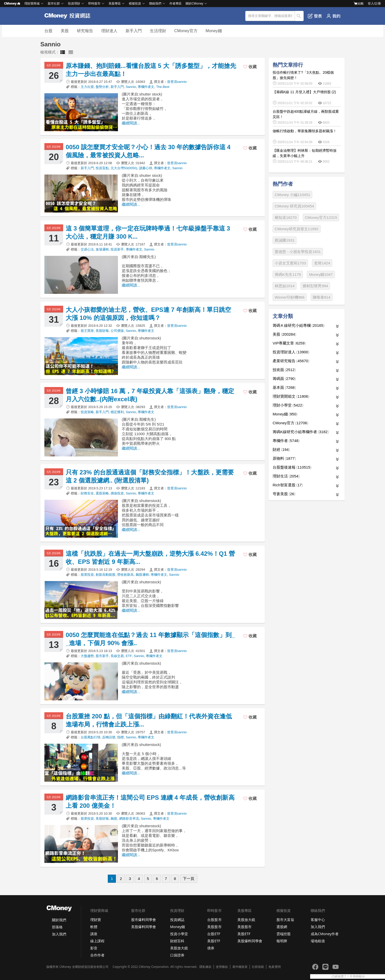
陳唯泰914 (322, 297)
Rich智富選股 (288, 485)
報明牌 (282, 941)
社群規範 (258, 967)
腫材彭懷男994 (315, 286)
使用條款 (222, 967)
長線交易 (117, 656)
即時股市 (94, 3)
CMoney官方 (186, 31)
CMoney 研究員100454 (294, 206)
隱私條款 (205, 967)
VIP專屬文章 (289, 343)
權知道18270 (286, 217)
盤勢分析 (102, 87)
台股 (48, 31)
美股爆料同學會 (144, 927)
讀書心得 (146, 168)
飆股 (114, 819)
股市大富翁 (285, 920)
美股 (65, 31)
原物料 (284, 458)
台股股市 (214, 920)
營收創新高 (125, 575)
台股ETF (214, 934)
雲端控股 (284, 934)
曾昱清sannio (177, 82)
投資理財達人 (291, 352)
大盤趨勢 (87, 656)
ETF (129, 656)
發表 (315, 16)
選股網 (282, 927)
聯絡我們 (155, 3)
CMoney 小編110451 (292, 195)
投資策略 (87, 412)
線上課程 (97, 941)
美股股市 (214, 927)
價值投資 (117, 493)
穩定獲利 (117, 412)
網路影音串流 (129, 819)
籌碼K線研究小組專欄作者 (301, 432)
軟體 (94, 927)
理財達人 (109, 31)
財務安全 (87, 493)
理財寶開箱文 (291, 396)
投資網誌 (177, 920)
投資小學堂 (179, 934)
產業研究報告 (291, 361)
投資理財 (74, 3)
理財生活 (286, 476)
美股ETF (214, 941)
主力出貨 (87, 87)
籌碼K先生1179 (288, 274)
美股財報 (102, 331)
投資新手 (117, 249)
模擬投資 (135, 3)
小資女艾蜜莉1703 (290, 263)
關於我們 (59, 920)
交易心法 (87, 249)
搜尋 (299, 16)
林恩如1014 (285, 286)
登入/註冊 (374, 3)
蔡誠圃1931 (285, 240)
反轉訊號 (109, 737)
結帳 (359, 3)
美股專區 (115, 3)
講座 (94, 934)
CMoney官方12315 (321, 217)
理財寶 (96, 920)
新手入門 (134, 31)
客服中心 (318, 920)
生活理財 (158, 31)
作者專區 (176, 3)
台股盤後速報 (292, 467)
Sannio (131, 87)
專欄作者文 (146, 87)
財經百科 (177, 941)
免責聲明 (274, 967)
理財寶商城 (32, 3)
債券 (211, 948)
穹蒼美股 (284, 494)
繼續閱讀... (131, 123)
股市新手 (102, 656)
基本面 (284, 387)
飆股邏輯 (142, 575)
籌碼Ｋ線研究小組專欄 (299, 325)
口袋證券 (177, 955)
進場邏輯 (102, 249)
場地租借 (318, 941)
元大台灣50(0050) (124, 168)
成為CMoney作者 (325, 934)
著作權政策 (240, 967)
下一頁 (189, 879)
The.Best (163, 87)
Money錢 (214, 31)
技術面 (284, 370)
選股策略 (102, 493)
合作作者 (97, 955)
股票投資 (87, 575)
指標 (120, 737)
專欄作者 (286, 441)
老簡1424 (322, 263)
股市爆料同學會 (144, 920)
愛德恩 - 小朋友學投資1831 (298, 252)
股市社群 (54, 3)
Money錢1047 (321, 274)
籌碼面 (284, 379)
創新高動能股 (106, 575)
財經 (281, 449)
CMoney (12, 3)
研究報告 (85, 31)
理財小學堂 (288, 405)
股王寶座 (87, 331)
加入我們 (59, 934)
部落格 (57, 927)
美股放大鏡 (179, 948)
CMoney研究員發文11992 (297, 229)
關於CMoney (195, 3)
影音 (94, 948)
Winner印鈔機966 (290, 297)
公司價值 (117, 331)
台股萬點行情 (91, 737)
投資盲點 (102, 168)
